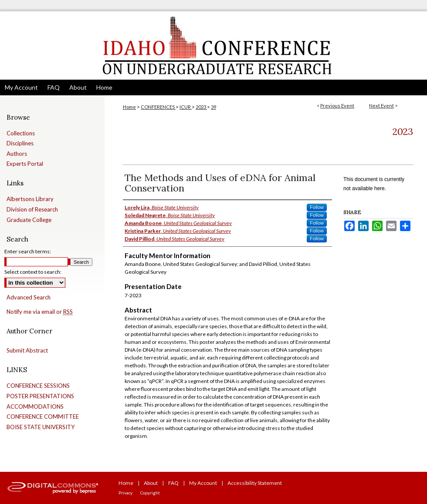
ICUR (186, 107)
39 (213, 107)
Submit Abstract (27, 351)
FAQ (173, 483)
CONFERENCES (158, 107)
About (151, 483)
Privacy (125, 493)
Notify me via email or (40, 312)
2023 (201, 107)
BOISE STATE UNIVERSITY (41, 427)
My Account (203, 483)
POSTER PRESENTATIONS (40, 396)
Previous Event (337, 106)
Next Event (381, 106)
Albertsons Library (30, 199)
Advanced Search (29, 297)
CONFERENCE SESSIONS (38, 386)
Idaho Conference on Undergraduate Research (213, 45)
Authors (17, 154)
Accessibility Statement (255, 483)
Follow (317, 207)
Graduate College (29, 220)
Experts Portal (25, 164)
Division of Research (32, 210)
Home (129, 107)
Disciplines (20, 143)
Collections (21, 133)
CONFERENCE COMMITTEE (43, 417)
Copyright (150, 493)
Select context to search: (33, 272)
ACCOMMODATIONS (35, 407)
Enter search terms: (28, 251)
